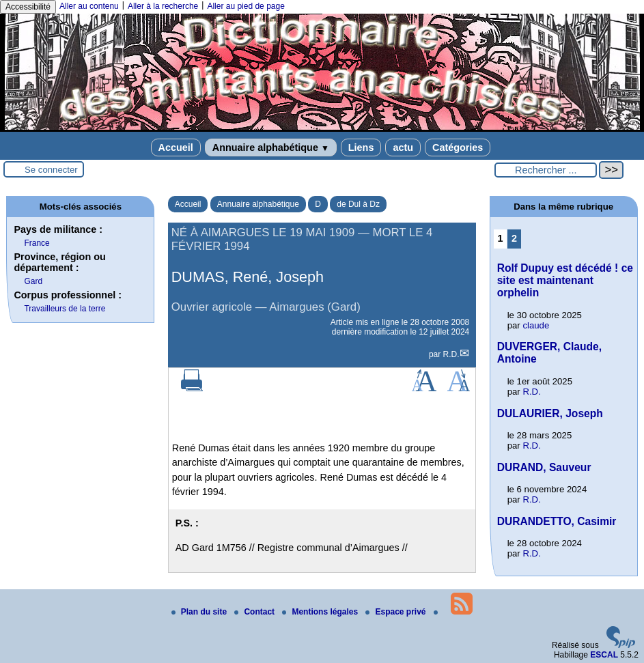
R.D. (451, 354)
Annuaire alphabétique (271, 147)
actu (403, 147)
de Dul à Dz (358, 204)
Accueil (176, 147)
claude (536, 325)
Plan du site (200, 612)
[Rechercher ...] (546, 170)
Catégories (458, 147)
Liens (361, 147)
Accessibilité (28, 7)
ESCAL (604, 655)
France (37, 243)
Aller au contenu (89, 6)
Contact (255, 612)
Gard (33, 281)
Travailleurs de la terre (65, 309)
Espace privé (396, 612)
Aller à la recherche (163, 6)
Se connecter (51, 170)
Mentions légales (321, 612)
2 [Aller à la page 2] (514, 238)
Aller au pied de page (246, 6)
